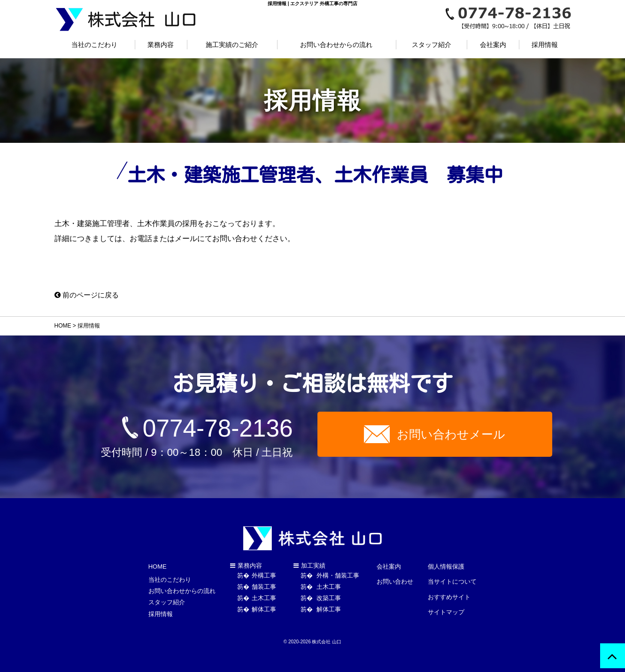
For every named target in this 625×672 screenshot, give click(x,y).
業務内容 (161, 45)
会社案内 (493, 45)
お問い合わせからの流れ (336, 45)
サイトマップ (446, 601)
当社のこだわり (94, 45)
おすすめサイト (449, 590)
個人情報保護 (446, 567)
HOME (63, 326)
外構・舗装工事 (337, 578)
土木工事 (264, 600)
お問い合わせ (395, 578)
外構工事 (264, 578)
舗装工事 (264, 589)
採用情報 (545, 45)
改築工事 (328, 600)
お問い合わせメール (451, 435)
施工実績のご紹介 (232, 45)
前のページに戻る (89, 295)
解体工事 (264, 612)
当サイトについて (452, 578)
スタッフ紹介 (432, 45)
